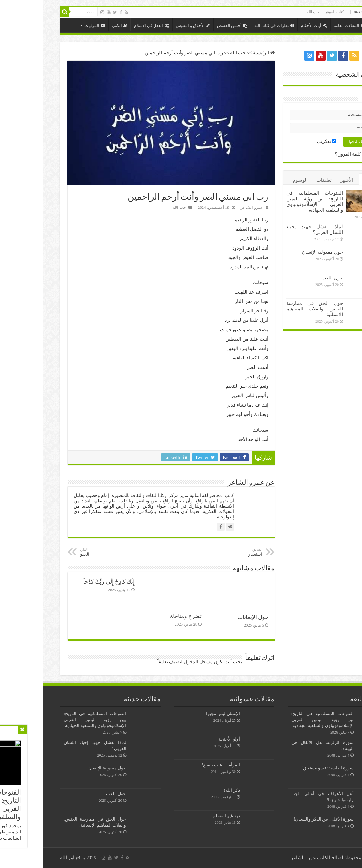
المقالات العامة (306, 26)
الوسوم (257, 180)
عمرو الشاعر (209, 208)
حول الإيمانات (210, 617)
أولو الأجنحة (186, 739)
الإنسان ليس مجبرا (180, 714)
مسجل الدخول (155, 662)
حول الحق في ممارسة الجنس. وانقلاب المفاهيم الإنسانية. (272, 309)
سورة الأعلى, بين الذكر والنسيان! (281, 819)
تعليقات (281, 180)
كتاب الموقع (292, 12)
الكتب (76, 26)
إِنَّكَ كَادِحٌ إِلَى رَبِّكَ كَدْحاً (66, 582)
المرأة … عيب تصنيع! (178, 765)
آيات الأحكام (271, 26)
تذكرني (284, 141)
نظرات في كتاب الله (231, 26)
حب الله (270, 12)
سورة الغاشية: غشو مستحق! (284, 768)
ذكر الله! (189, 790)
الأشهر (304, 180)
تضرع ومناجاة (143, 616)
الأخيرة (326, 180)
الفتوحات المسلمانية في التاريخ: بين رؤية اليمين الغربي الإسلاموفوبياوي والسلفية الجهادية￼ (279, 720)
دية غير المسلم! (183, 816)
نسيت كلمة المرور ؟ (311, 154)
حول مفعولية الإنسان (280, 252)
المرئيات (52, 26)
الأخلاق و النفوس (150, 26)
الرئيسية (334, 25)
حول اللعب (289, 278)
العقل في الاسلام (109, 26)
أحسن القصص (189, 26)
